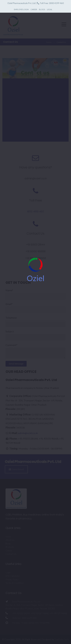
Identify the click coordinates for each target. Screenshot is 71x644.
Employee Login (21, 9)
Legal (50, 9)
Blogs (42, 9)
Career (34, 9)
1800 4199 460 (56, 3)
